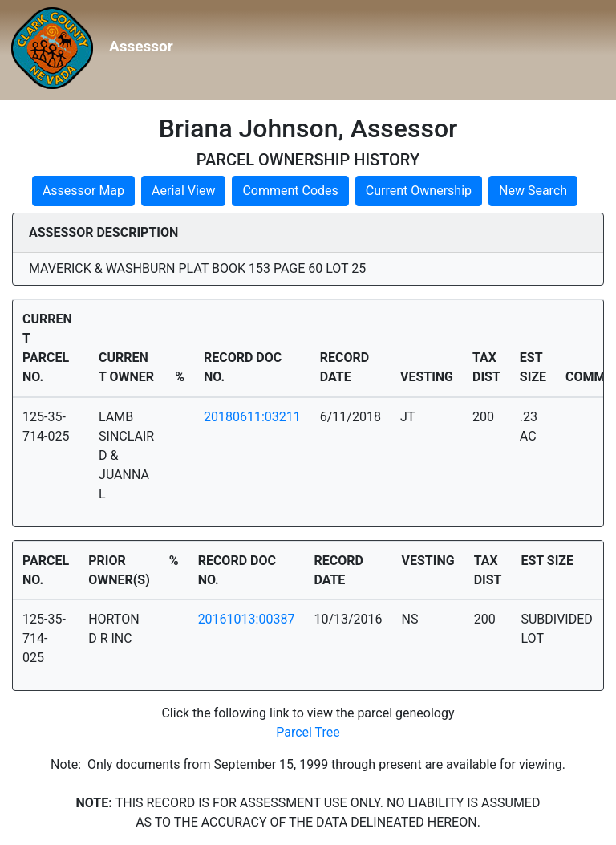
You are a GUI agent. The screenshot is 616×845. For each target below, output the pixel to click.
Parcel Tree (308, 732)
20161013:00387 (247, 619)
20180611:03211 (252, 417)
